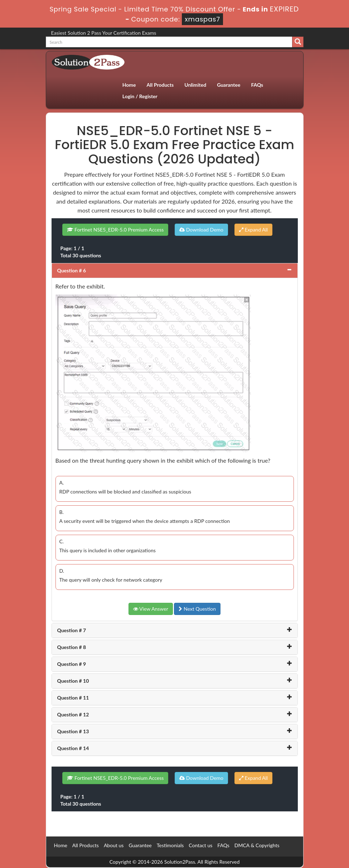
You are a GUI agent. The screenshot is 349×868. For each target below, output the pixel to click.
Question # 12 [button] (73, 714)
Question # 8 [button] (72, 647)
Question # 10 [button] (73, 681)
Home (129, 85)
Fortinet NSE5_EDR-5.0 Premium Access (115, 230)
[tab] (175, 271)
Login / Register (140, 96)
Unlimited (195, 85)
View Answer (151, 609)
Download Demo (201, 230)
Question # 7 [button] (72, 630)
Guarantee (229, 85)
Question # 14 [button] (73, 748)
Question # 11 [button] (73, 698)
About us (114, 845)
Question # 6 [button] (72, 270)
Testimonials (170, 845)
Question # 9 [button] (72, 664)
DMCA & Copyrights (257, 845)
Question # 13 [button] (73, 731)
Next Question (197, 609)
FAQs (257, 85)
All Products (160, 85)
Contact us (200, 845)
